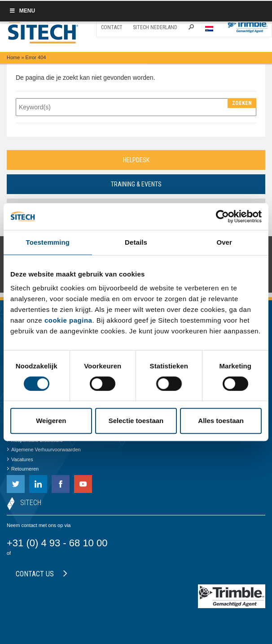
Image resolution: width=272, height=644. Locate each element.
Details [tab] (136, 242)
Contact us (42, 574)
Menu (22, 11)
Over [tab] (224, 242)
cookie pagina (68, 320)
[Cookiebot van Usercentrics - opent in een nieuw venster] (222, 216)
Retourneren (23, 469)
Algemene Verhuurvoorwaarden (44, 450)
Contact (112, 27)
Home (13, 57)
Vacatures (20, 459)
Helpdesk (136, 160)
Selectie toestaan (136, 421)
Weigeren (51, 421)
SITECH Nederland (155, 27)
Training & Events (136, 184)
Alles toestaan (221, 421)
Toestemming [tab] (48, 242)
